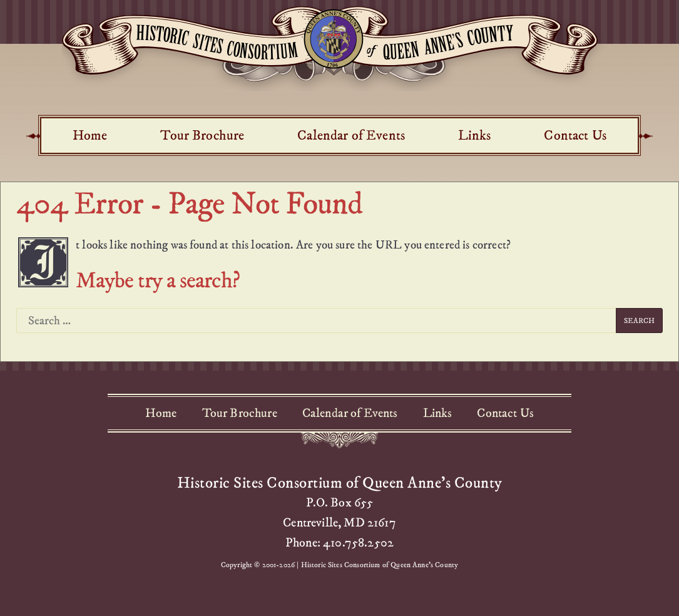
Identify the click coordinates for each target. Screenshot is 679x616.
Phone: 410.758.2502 (339, 543)
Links (475, 135)
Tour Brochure (202, 135)
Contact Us (575, 135)
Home (90, 135)
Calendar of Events (351, 135)
